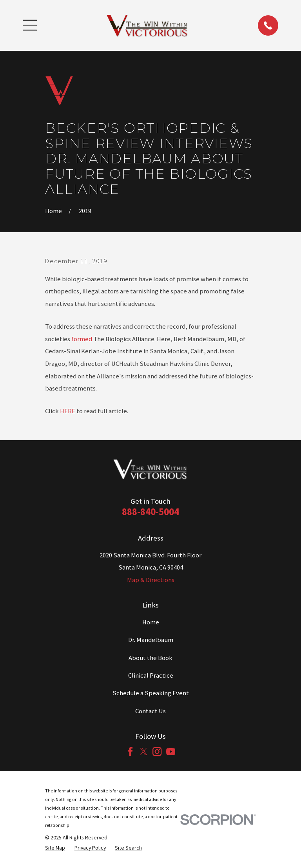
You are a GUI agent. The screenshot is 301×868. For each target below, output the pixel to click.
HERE (68, 411)
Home (151, 622)
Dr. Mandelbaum (151, 640)
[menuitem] (55, 848)
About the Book (150, 658)
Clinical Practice (151, 675)
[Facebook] (130, 751)
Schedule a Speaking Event (151, 693)
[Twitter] (144, 751)
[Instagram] (157, 751)
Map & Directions (151, 580)
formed (82, 339)
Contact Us (150, 711)
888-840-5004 (150, 512)
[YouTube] (171, 751)
